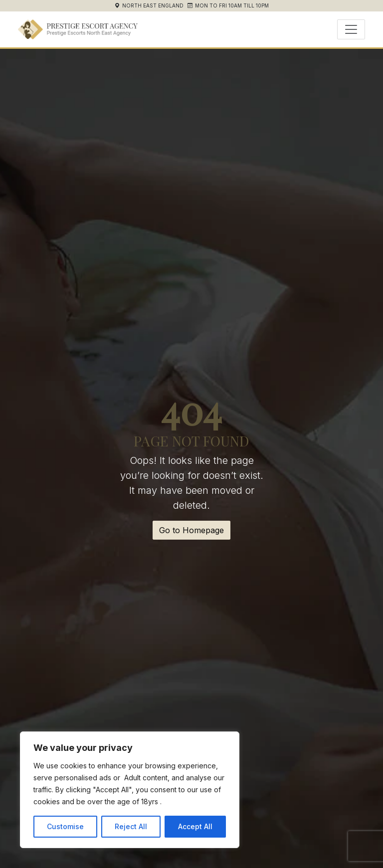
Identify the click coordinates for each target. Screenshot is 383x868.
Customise (65, 826)
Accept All (195, 826)
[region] (130, 790)
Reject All (131, 826)
